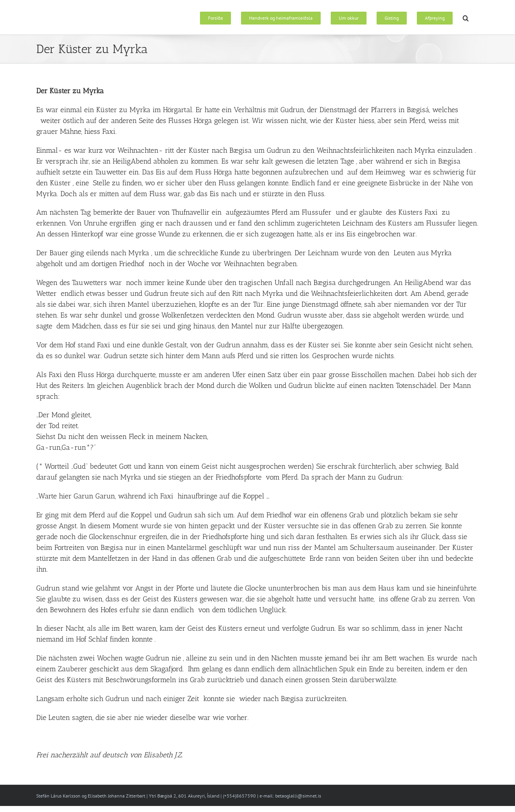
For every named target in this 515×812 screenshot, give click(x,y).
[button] (466, 17)
